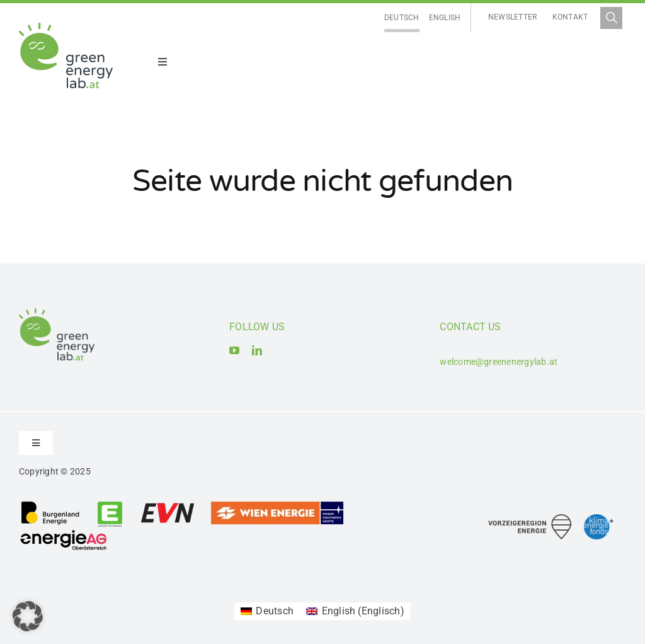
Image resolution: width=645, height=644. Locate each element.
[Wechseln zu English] (445, 18)
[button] (28, 616)
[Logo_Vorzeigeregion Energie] (530, 519)
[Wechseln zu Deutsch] (402, 18)
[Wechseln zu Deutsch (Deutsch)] (267, 611)
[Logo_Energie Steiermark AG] (110, 505)
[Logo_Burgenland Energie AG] (50, 505)
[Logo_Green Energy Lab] (66, 27)
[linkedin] (257, 350)
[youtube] (234, 350)
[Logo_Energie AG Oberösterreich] (64, 532)
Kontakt (570, 17)
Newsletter (512, 17)
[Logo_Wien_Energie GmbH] (277, 505)
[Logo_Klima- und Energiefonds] (599, 519)
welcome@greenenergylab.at (499, 362)
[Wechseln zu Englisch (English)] (355, 611)
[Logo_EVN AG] (168, 505)
